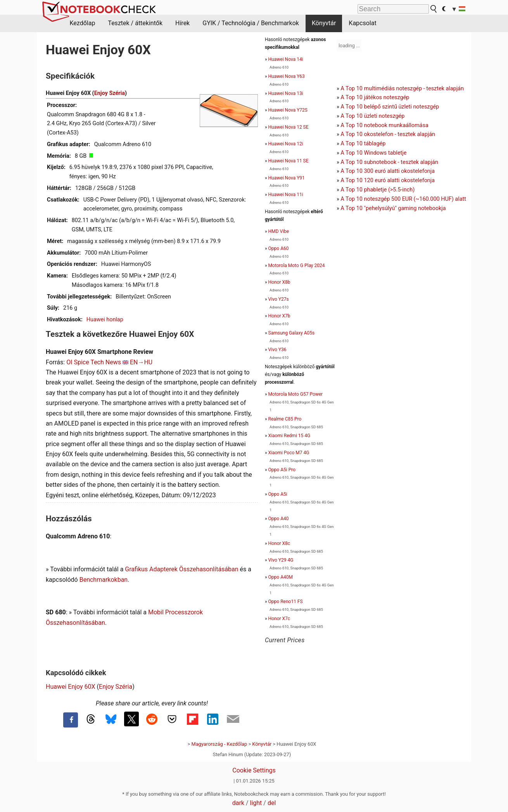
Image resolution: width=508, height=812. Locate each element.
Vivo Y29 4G (281, 560)
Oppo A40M (281, 577)
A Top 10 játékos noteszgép (375, 97)
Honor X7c (279, 619)
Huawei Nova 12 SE (289, 127)
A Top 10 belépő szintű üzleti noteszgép (390, 107)
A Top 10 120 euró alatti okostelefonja (388, 180)
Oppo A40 (279, 519)
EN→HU (141, 362)
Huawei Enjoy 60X (71, 687)
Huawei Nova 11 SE (289, 161)
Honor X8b (279, 282)
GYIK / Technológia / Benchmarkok (251, 23)
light (256, 803)
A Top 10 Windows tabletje (373, 153)
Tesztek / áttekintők (135, 23)
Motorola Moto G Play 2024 (297, 265)
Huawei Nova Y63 (287, 76)
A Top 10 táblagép (363, 144)
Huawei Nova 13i (286, 93)
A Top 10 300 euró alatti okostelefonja (388, 171)
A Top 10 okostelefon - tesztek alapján (388, 134)
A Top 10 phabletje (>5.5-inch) (378, 190)
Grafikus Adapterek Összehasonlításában (181, 569)
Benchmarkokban (104, 580)
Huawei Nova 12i (286, 144)
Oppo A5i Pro (282, 470)
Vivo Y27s (279, 299)
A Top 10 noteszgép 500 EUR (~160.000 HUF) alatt (403, 199)
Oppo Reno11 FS (286, 602)
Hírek (182, 23)
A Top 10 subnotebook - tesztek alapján (389, 162)
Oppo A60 (279, 248)
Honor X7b (279, 316)
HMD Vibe (279, 231)
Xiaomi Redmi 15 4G (289, 436)
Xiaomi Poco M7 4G (289, 453)
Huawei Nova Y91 (287, 178)
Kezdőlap (83, 23)
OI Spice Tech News (94, 362)
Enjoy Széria (110, 93)
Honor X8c (279, 543)
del (272, 803)
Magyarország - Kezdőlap (219, 744)
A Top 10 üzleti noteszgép (372, 116)
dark (238, 803)
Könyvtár (324, 23)
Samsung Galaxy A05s (292, 333)
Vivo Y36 (277, 350)
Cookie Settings (254, 770)
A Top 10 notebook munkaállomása (384, 125)
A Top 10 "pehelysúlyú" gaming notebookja (393, 208)
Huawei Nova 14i (286, 59)
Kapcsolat (362, 23)
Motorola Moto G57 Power (296, 394)
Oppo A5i (278, 494)
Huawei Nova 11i (286, 195)
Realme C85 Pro (285, 419)
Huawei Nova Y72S (288, 110)
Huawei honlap (105, 320)
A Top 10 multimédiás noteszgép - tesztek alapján (402, 89)
